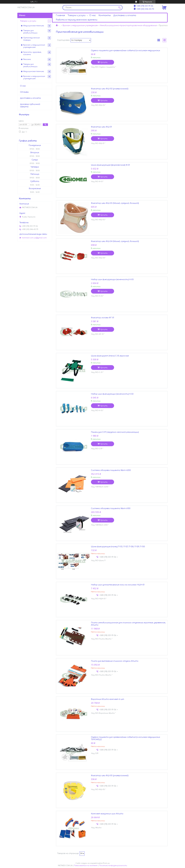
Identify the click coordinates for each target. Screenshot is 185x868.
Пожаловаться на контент (86, 866)
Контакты (105, 15)
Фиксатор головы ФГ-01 (102, 318)
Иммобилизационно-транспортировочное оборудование (128, 26)
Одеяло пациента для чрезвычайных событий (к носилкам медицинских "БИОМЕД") (126, 738)
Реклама (27, 59)
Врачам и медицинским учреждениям (80, 26)
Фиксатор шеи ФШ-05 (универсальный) (110, 776)
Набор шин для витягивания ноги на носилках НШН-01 (118, 585)
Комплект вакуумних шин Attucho (107, 814)
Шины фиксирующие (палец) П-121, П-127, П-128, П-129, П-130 (118, 547)
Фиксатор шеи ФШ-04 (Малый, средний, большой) (115, 241)
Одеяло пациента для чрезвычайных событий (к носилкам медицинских (126, 51)
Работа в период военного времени (77, 20)
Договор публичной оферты (30, 105)
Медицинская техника (34, 26)
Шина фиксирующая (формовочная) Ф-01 (110, 165)
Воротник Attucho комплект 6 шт (108, 699)
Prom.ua (106, 863)
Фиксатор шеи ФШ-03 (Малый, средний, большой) (115, 203)
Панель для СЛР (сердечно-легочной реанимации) (115, 432)
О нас (93, 15)
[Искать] (119, 8)
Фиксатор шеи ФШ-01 (101, 127)
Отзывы (24, 92)
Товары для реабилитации (30, 32)
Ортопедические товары (31, 39)
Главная (60, 15)
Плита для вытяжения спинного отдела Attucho (115, 661)
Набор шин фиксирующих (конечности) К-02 (112, 394)
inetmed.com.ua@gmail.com (34, 238)
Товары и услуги (77, 15)
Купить (104, 62)
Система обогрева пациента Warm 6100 (111, 508)
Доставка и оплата (125, 15)
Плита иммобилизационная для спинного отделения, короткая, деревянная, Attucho (128, 624)
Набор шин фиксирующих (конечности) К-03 (112, 280)
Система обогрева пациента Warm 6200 (111, 470)
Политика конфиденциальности (113, 866)
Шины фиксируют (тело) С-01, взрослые (110, 356)
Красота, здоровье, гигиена (32, 53)
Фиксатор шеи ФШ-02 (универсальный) (110, 89)
